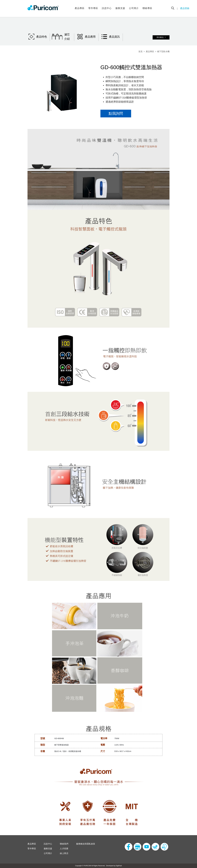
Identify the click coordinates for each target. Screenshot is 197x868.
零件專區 (93, 8)
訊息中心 (107, 8)
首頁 (140, 52)
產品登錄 (185, 8)
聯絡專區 (147, 8)
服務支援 (120, 8)
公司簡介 (134, 8)
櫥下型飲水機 (163, 52)
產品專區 (80, 8)
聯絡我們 (64, 844)
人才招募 (64, 849)
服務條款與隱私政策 (86, 844)
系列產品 (160, 37)
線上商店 (64, 853)
